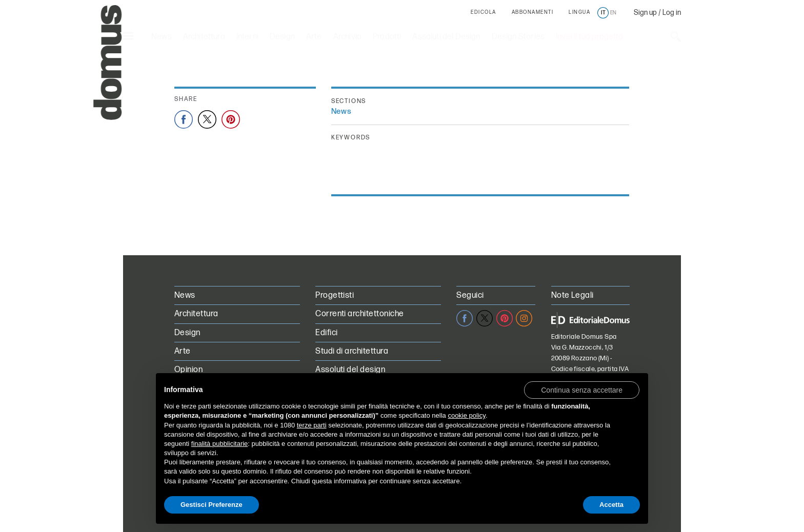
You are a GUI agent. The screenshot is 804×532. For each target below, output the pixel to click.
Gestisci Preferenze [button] (212, 505)
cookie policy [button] (466, 415)
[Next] (547, 249)
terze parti (312, 425)
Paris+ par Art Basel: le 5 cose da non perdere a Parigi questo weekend (315, 80)
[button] (582, 390)
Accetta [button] (611, 505)
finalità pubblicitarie (220, 444)
